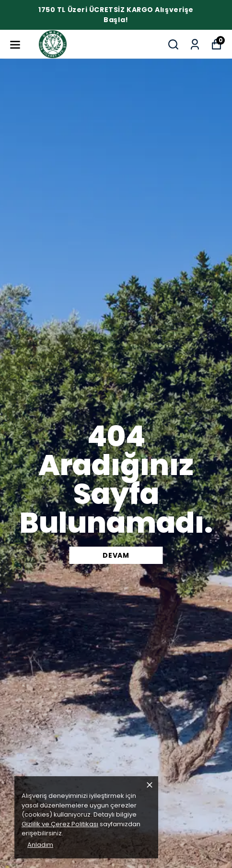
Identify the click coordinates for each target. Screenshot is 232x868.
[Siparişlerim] (195, 44)
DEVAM (116, 555)
